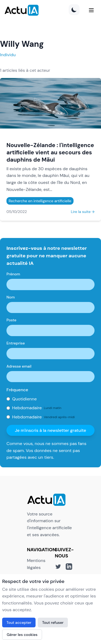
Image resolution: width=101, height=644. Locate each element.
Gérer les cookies (22, 635)
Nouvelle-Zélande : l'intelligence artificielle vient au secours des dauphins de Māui (50, 152)
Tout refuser (53, 622)
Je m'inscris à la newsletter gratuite (50, 430)
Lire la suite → (83, 212)
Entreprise (16, 343)
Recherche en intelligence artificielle (40, 201)
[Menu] (91, 10)
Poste (11, 320)
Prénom (13, 274)
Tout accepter (19, 622)
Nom (11, 297)
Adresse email (19, 366)
